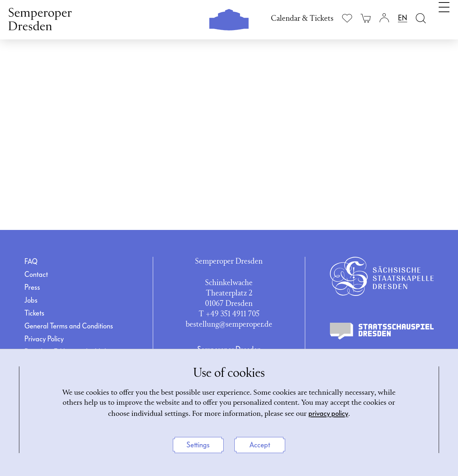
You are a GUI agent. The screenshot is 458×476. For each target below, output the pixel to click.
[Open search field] (421, 18)
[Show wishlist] (347, 18)
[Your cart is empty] (366, 18)
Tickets (34, 313)
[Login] (384, 18)
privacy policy (348, 413)
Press (32, 287)
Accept (260, 445)
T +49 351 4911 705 (229, 314)
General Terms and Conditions (69, 326)
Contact (36, 274)
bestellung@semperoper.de (229, 325)
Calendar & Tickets (302, 19)
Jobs (31, 300)
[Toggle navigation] (444, 17)
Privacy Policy (44, 339)
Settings (198, 445)
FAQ (31, 261)
